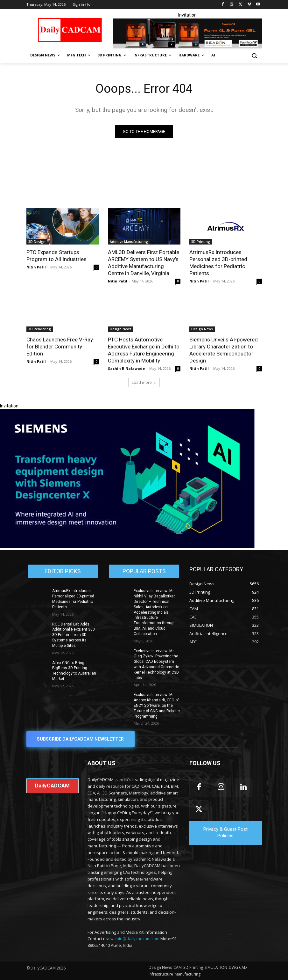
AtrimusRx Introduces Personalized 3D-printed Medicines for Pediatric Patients (218, 263)
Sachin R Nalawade (126, 368)
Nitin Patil (36, 267)
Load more (144, 382)
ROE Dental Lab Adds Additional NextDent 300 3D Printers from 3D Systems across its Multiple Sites (74, 635)
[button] (254, 55)
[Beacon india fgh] (187, 33)
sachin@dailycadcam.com (135, 939)
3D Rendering (40, 329)
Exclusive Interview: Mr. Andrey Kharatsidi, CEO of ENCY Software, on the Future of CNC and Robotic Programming (157, 705)
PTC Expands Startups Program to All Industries (56, 256)
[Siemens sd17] (127, 547)
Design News (121, 329)
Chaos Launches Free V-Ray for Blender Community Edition (60, 347)
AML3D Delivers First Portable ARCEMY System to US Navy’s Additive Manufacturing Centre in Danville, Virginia (144, 263)
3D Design (37, 242)
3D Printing (201, 242)
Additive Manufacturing (129, 242)
